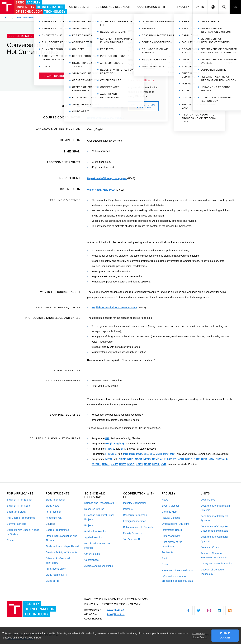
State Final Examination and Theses (61, 538)
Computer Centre (210, 547)
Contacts (167, 564)
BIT (107, 438)
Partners (128, 509)
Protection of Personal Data (177, 570)
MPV (166, 454)
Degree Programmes (57, 530)
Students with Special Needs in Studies (23, 532)
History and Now (171, 536)
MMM (159, 454)
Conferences (91, 560)
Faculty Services (132, 533)
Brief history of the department (172, 544)
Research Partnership (135, 515)
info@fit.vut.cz (116, 614)
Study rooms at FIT (56, 575)
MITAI (109, 459)
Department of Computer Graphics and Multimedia (214, 529)
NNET (123, 464)
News (165, 500)
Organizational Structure (176, 524)
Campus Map (169, 512)
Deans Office (208, 500)
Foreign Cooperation (134, 521)
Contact (11, 540)
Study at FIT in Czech (19, 506)
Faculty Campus (171, 518)
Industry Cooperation (135, 503)
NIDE (197, 459)
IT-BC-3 (110, 449)
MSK (173, 454)
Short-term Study (16, 512)
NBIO (130, 459)
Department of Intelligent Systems (214, 518)
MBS (132, 454)
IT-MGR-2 (111, 454)
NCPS (139, 459)
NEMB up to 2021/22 (164, 459)
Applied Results (93, 537)
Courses (50, 524)
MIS (152, 454)
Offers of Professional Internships (58, 561)
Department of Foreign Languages (107, 178)
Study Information (55, 500)
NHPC (189, 459)
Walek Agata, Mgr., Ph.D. (101, 107)
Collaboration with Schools (138, 527)
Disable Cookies (200, 637)
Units (200, 7)
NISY (211, 459)
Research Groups (94, 509)
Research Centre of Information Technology (214, 555)
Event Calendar (171, 506)
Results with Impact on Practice (97, 546)
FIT (7, 18)
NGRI (181, 459)
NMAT (114, 464)
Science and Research (113, 7)
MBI (126, 454)
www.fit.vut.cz (115, 610)
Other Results (92, 554)
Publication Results (95, 531)
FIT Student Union (56, 569)
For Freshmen (53, 512)
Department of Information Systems (215, 508)
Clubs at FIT (53, 581)
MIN (146, 454)
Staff (164, 558)
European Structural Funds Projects (99, 517)
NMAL (106, 464)
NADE (122, 459)
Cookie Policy (199, 634)
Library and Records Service (216, 564)
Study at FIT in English (20, 500)
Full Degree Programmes (21, 518)
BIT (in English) (115, 444)
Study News (52, 506)
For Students (78, 7)
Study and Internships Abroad (62, 546)
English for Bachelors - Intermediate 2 (114, 307)
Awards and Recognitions (99, 566)
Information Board (172, 530)
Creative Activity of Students (61, 552)
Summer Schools (16, 524)
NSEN (139, 464)
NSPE (147, 464)
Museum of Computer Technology (213, 572)
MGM (139, 454)
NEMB (147, 459)
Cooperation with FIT (154, 7)
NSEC (131, 464)
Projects (89, 525)
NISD (204, 459)
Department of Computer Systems (214, 539)
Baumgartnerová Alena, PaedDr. (106, 118)
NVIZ (164, 464)
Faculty (183, 7)
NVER (156, 464)
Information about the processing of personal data (177, 579)
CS (235, 7)
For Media (168, 552)
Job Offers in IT (132, 539)
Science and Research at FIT (101, 503)
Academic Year (54, 518)
